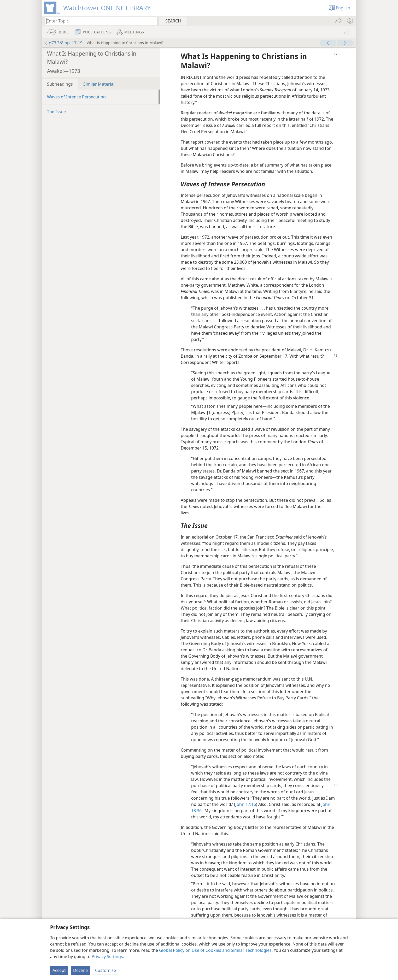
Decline (80, 970)
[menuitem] (350, 21)
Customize (106, 970)
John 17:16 (246, 804)
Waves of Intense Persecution (76, 97)
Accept (59, 970)
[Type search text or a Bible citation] (99, 21)
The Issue (56, 112)
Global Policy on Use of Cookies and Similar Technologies (215, 950)
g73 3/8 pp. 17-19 (63, 43)
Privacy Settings (107, 957)
